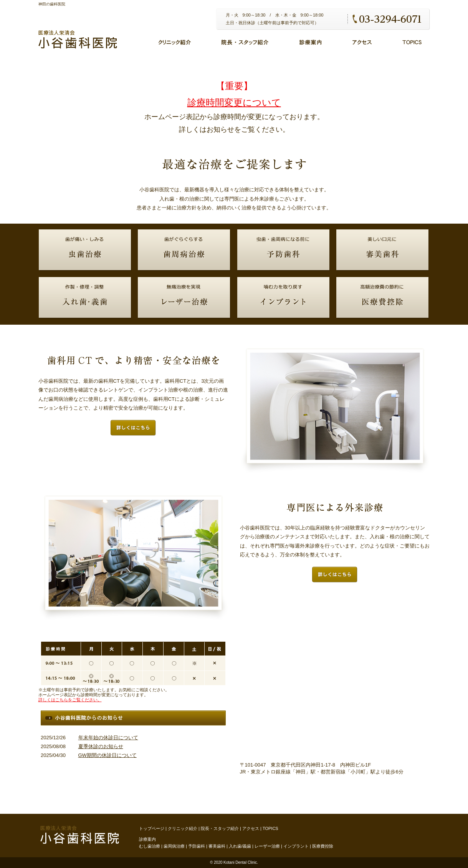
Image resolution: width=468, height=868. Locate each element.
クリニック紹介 (183, 828)
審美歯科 (217, 846)
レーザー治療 (267, 846)
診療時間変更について (234, 102)
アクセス (251, 828)
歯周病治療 (174, 846)
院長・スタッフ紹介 (220, 828)
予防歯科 (197, 846)
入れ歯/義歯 (240, 846)
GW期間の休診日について (107, 755)
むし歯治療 (150, 846)
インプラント (296, 846)
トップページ (152, 828)
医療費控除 (323, 846)
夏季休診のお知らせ (101, 746)
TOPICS (270, 828)
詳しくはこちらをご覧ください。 (70, 700)
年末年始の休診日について (108, 738)
